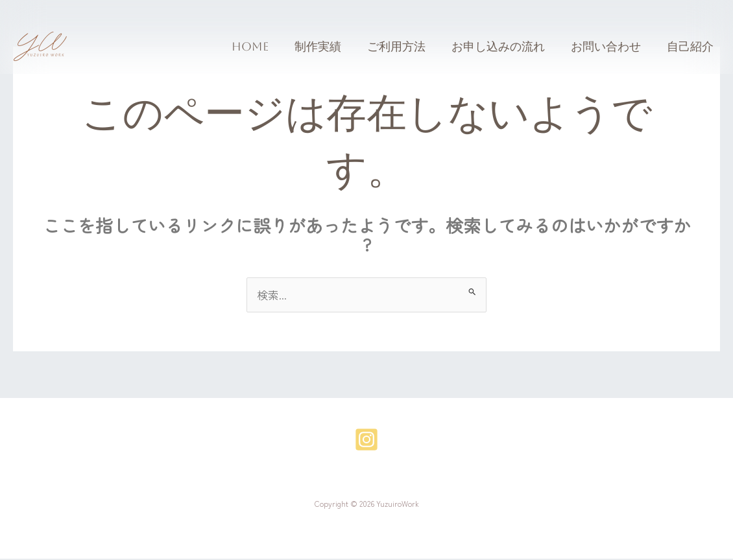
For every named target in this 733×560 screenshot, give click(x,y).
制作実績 (330, 46)
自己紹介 (691, 46)
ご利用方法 (405, 46)
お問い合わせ (610, 46)
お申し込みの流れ (505, 46)
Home (264, 46)
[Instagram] (367, 441)
